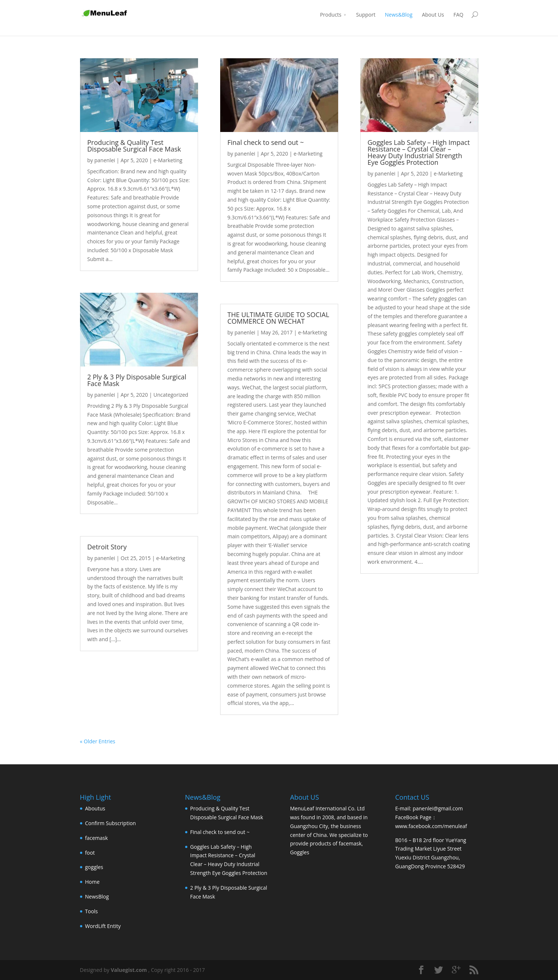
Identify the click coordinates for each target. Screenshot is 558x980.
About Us (433, 15)
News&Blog (399, 15)
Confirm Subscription (111, 823)
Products (331, 15)
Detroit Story (107, 547)
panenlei (105, 160)
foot (90, 853)
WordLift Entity (103, 926)
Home (93, 882)
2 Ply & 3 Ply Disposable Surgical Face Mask (137, 380)
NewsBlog (97, 896)
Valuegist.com (129, 970)
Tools (92, 911)
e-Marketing (168, 160)
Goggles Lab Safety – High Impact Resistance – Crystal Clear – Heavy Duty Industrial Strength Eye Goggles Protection (419, 152)
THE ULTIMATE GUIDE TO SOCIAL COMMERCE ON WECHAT (278, 318)
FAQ (459, 15)
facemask (97, 838)
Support (366, 15)
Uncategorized (171, 395)
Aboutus (95, 808)
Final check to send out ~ (266, 142)
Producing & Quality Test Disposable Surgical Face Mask (134, 146)
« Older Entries (98, 741)
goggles (94, 867)
